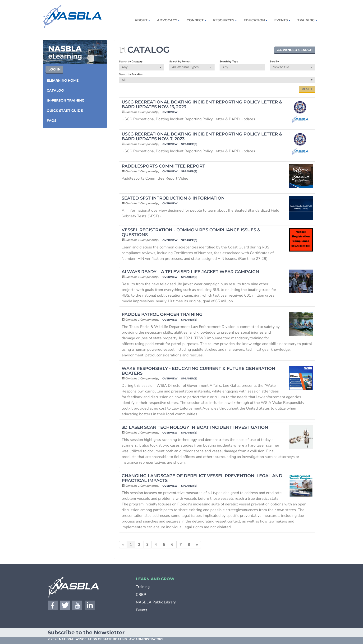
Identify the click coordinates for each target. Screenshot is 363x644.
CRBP (141, 595)
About (142, 20)
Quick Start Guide (65, 111)
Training (307, 20)
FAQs (52, 121)
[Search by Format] (192, 67)
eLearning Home (63, 80)
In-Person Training (66, 100)
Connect (196, 20)
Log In (54, 69)
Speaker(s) (189, 144)
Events (282, 20)
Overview (170, 112)
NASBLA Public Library (156, 602)
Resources (225, 20)
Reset (307, 89)
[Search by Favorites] (217, 80)
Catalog (55, 90)
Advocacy (168, 20)
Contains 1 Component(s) (142, 112)
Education (255, 20)
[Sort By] (292, 67)
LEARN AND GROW (155, 579)
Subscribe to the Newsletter (86, 632)
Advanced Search (295, 50)
